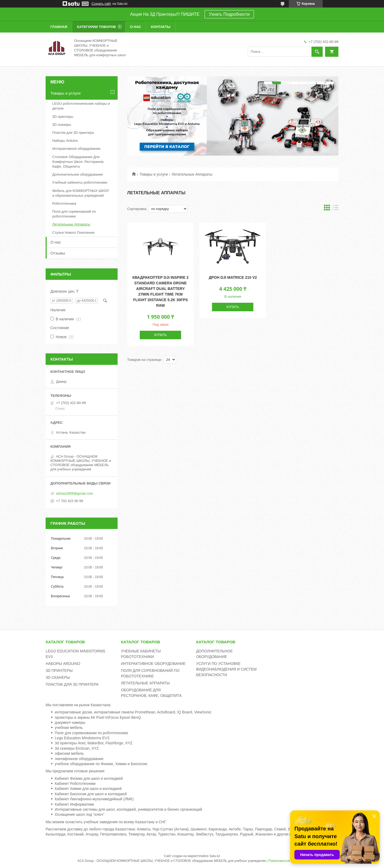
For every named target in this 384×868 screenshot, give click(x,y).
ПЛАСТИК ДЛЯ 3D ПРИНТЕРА (72, 684)
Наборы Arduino (65, 141)
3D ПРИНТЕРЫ (59, 671)
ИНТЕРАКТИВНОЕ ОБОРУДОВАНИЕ (153, 664)
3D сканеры (62, 125)
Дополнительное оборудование (78, 174)
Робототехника (64, 203)
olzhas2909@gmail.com (75, 493)
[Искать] (317, 52)
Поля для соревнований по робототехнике (74, 214)
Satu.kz (215, 856)
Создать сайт (101, 4)
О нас (136, 27)
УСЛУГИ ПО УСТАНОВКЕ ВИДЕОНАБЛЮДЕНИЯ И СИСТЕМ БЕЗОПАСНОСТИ (226, 669)
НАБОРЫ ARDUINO (63, 664)
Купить (160, 335)
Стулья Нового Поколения (73, 233)
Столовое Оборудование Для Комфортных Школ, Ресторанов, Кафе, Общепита (78, 162)
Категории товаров (96, 27)
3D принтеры (63, 117)
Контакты (161, 27)
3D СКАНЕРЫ (58, 677)
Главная (59, 27)
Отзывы (58, 253)
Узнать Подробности (229, 14)
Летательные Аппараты (71, 224)
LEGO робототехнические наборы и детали (81, 106)
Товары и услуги (154, 174)
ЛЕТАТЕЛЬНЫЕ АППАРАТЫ (145, 683)
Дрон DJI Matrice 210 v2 (233, 277)
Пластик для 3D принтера (73, 133)
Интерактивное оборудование (76, 149)
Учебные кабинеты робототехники (80, 182)
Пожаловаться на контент (287, 861)
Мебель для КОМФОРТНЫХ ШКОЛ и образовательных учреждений (80, 193)
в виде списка (335, 209)
